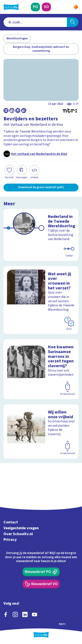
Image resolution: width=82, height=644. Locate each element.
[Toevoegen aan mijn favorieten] (9, 172)
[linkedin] (25, 614)
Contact (11, 522)
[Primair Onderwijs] (35, 7)
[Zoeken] (73, 22)
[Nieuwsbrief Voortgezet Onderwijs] (41, 584)
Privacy (10, 540)
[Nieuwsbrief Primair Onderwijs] (41, 572)
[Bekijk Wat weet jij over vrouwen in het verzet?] (41, 300)
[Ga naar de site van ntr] (62, 624)
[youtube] (35, 614)
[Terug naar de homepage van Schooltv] (11, 7)
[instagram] (15, 614)
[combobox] (35, 22)
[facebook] (6, 614)
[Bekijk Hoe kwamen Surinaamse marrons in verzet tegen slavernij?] (41, 369)
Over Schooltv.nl (18, 534)
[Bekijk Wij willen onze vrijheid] (41, 432)
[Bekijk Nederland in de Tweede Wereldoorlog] (41, 235)
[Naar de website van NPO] (76, 7)
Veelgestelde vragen (21, 528)
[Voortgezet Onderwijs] (46, 7)
